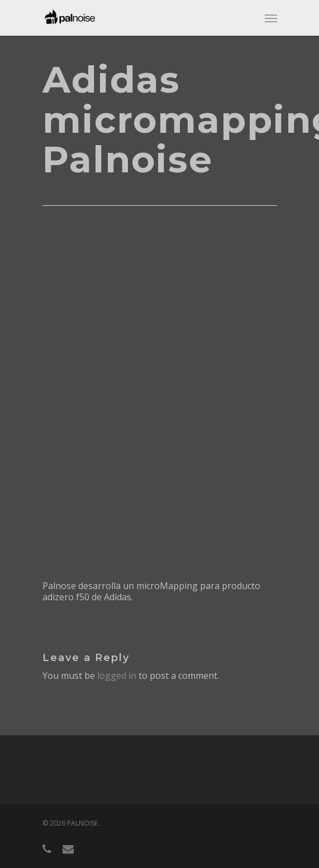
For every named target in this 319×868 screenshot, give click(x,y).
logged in (117, 676)
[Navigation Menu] (271, 18)
